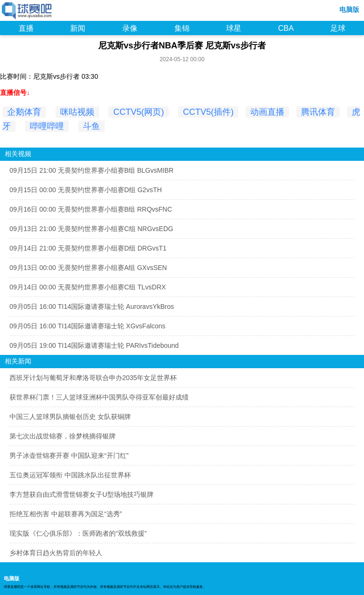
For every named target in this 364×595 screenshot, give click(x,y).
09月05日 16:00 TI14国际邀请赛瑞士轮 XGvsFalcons (87, 326)
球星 (234, 28)
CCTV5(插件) (208, 112)
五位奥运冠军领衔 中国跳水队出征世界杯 (70, 475)
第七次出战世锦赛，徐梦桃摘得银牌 (63, 436)
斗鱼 (91, 126)
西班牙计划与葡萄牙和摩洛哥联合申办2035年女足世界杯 (93, 378)
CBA (286, 28)
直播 (26, 28)
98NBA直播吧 (27, 11)
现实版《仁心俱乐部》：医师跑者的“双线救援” (78, 533)
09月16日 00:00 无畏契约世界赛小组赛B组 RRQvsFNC (91, 209)
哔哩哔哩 (47, 126)
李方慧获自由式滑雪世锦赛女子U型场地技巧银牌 (82, 494)
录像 (130, 28)
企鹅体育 (24, 112)
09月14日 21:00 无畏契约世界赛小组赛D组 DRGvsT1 (88, 248)
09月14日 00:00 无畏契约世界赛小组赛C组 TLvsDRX (88, 287)
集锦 (182, 28)
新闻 (78, 28)
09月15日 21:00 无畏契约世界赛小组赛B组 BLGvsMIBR (91, 170)
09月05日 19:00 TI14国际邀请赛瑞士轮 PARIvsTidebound (94, 345)
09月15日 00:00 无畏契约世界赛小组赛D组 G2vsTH (86, 190)
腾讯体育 (318, 112)
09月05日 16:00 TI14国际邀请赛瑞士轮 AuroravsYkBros (92, 307)
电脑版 (349, 9)
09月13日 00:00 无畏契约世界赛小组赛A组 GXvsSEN (88, 268)
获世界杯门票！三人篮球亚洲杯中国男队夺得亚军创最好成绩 (99, 397)
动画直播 (267, 112)
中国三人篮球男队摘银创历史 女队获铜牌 (70, 417)
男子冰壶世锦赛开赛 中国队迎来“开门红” (69, 456)
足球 (338, 28)
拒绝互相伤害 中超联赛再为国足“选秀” (66, 514)
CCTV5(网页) (139, 112)
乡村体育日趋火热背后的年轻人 (56, 553)
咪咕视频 (77, 112)
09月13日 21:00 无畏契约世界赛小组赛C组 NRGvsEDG (91, 229)
